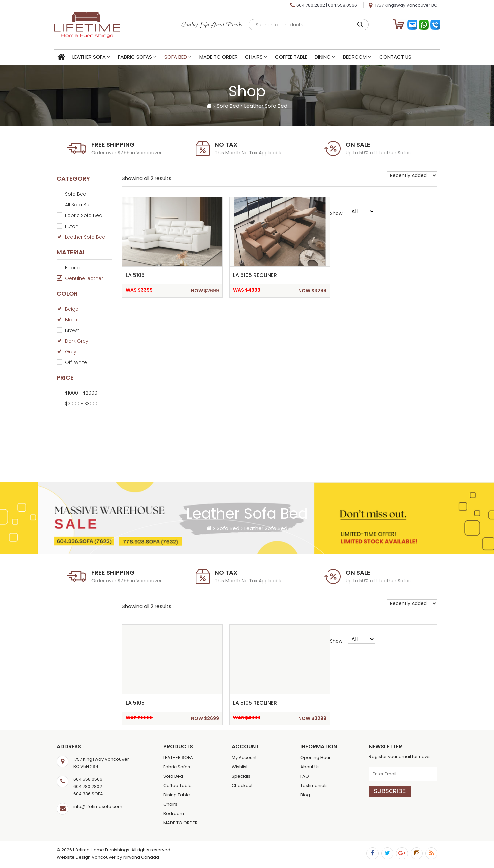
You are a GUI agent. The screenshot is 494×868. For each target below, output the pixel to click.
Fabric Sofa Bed (84, 215)
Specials (241, 776)
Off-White (76, 362)
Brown (72, 330)
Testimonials (314, 785)
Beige (72, 309)
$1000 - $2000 (81, 393)
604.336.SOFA (88, 794)
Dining (326, 58)
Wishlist (240, 767)
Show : (337, 213)
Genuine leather (84, 278)
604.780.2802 (311, 5)
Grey (71, 352)
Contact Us (398, 58)
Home (64, 58)
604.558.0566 (343, 5)
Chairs (257, 58)
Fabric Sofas (138, 58)
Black (71, 320)
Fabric (72, 268)
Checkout (242, 785)
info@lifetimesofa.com (98, 806)
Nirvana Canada (141, 857)
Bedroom (358, 58)
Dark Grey (77, 341)
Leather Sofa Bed (85, 237)
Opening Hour (316, 757)
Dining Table (177, 795)
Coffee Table (294, 58)
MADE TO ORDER (221, 58)
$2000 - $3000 (82, 404)
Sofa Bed (179, 58)
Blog (305, 795)
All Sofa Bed (79, 205)
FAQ (305, 776)
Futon (72, 226)
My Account (244, 757)
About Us (310, 767)
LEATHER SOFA (92, 58)
